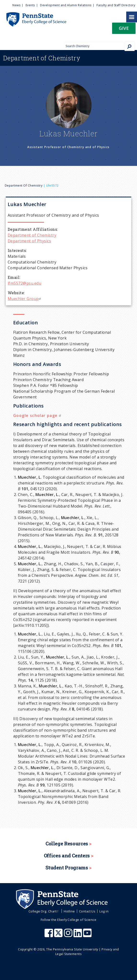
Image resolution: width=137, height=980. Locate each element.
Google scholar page (38, 415)
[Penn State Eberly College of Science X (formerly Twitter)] (59, 935)
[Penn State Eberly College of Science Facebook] (49, 935)
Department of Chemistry (24, 185)
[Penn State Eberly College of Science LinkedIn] (78, 935)
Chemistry (42, 58)
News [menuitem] (16, 5)
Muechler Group (25, 299)
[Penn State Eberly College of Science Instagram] (69, 935)
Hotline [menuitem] (69, 911)
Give (124, 28)
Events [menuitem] (30, 5)
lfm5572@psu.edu (24, 283)
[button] (124, 30)
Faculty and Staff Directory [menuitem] (116, 5)
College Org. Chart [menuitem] (44, 911)
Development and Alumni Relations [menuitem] (66, 5)
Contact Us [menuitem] (87, 911)
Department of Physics (29, 241)
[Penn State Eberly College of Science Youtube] (88, 935)
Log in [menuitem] (104, 911)
